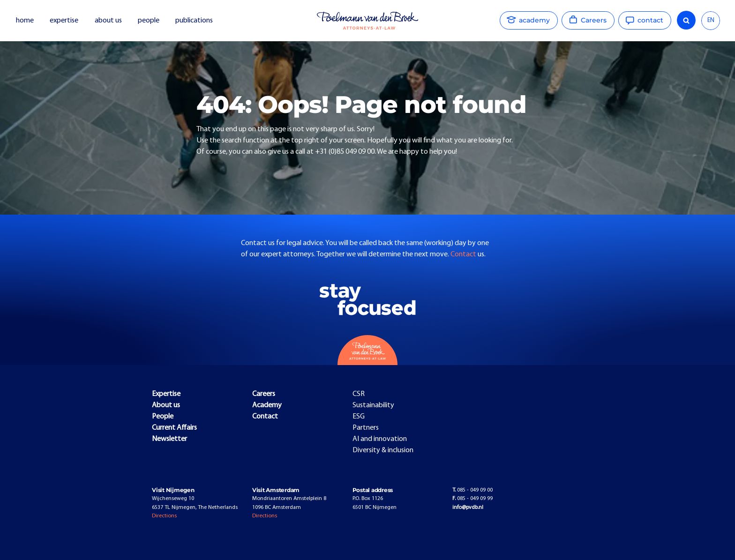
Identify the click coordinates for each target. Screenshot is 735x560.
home (25, 21)
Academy (267, 405)
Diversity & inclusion (383, 450)
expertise (64, 21)
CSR (359, 394)
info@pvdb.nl (468, 508)
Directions (164, 516)
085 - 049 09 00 (472, 490)
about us (108, 21)
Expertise (166, 394)
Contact (464, 254)
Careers (264, 394)
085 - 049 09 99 (472, 499)
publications (195, 21)
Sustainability (373, 405)
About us (166, 405)
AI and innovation (380, 439)
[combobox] (711, 21)
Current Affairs (174, 428)
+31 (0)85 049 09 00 (345, 152)
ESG (359, 417)
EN (711, 20)
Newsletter (169, 439)
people (149, 21)
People (163, 417)
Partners (366, 428)
